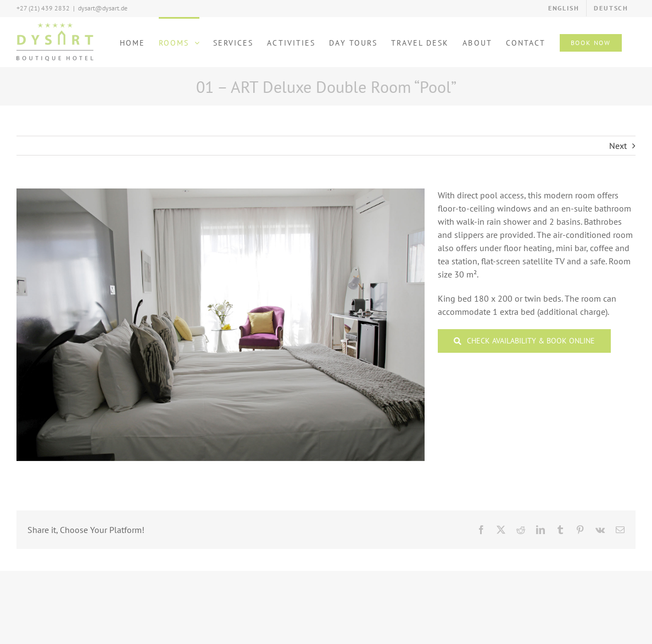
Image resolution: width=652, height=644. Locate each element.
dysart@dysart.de (103, 8)
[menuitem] (564, 8)
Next (618, 146)
